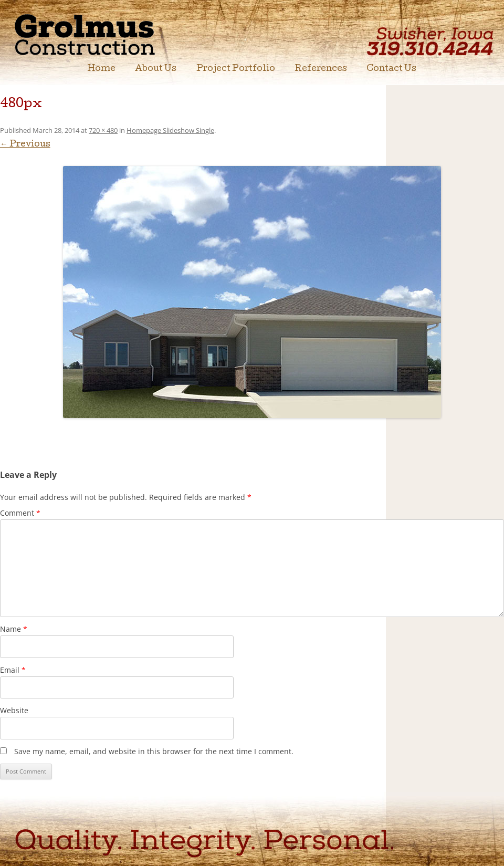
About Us (156, 69)
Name (14, 629)
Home (102, 69)
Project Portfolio (236, 69)
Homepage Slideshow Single (170, 130)
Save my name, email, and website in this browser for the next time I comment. (154, 751)
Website (14, 710)
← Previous (25, 145)
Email (13, 670)
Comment (20, 513)
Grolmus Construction (103, 34)
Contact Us (391, 69)
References (321, 69)
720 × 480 (103, 130)
